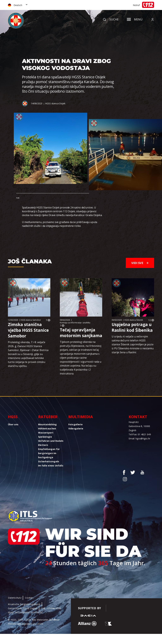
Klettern (43, 445)
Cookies (29, 598)
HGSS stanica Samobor (31, 320)
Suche (111, 19)
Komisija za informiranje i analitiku (75, 323)
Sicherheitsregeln (49, 461)
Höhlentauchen (47, 429)
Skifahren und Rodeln (51, 441)
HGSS (13, 417)
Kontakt (138, 417)
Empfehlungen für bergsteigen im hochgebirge (49, 453)
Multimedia (81, 417)
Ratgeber (48, 417)
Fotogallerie (75, 424)
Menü (135, 19)
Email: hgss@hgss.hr (139, 438)
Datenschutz (15, 598)
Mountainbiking (47, 424)
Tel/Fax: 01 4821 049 (140, 434)
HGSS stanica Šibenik (134, 320)
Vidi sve (140, 263)
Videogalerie (76, 429)
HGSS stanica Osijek (55, 103)
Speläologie (45, 437)
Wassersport (46, 433)
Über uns (13, 424)
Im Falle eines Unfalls (51, 466)
